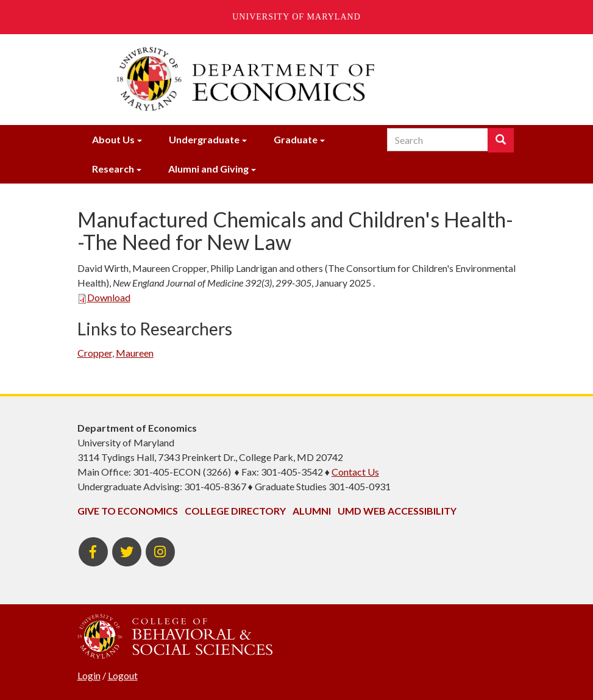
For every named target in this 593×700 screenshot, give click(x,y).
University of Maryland (296, 17)
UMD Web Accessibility (397, 511)
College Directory (235, 511)
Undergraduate (204, 139)
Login (89, 675)
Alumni (312, 511)
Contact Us (355, 472)
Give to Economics (128, 511)
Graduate (296, 139)
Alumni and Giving (208, 169)
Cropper (95, 353)
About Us (113, 139)
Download (104, 297)
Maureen (135, 353)
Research (113, 169)
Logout (123, 675)
